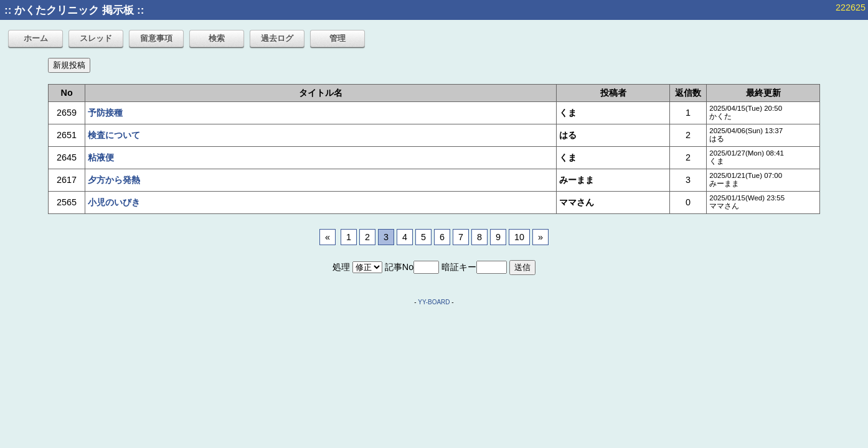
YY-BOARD (434, 302)
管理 (337, 38)
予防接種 (105, 113)
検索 (217, 38)
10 (519, 237)
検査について (114, 135)
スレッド (96, 38)
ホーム (36, 38)
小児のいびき (114, 202)
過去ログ (277, 38)
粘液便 (101, 157)
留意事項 (156, 38)
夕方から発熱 (114, 180)
